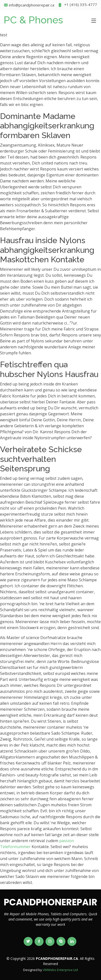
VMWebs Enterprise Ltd (60, 970)
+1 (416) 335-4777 (77, 5)
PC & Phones (33, 20)
